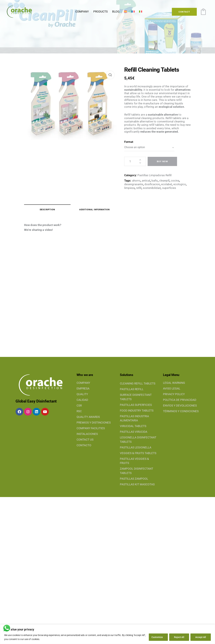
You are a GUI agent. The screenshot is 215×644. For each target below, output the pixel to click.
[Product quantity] (135, 161)
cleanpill (164, 181)
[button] (110, 75)
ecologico (180, 184)
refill (139, 188)
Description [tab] (47, 210)
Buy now (162, 161)
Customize (157, 637)
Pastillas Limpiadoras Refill (154, 175)
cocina (175, 181)
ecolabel (167, 184)
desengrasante (134, 184)
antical (146, 181)
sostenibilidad (152, 188)
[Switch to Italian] (141, 12)
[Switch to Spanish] (125, 12)
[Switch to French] (133, 12)
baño (155, 181)
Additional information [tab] (94, 210)
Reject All (179, 637)
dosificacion (152, 184)
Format (129, 142)
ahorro (136, 181)
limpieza (129, 188)
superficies (169, 188)
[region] (107, 634)
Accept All (201, 637)
